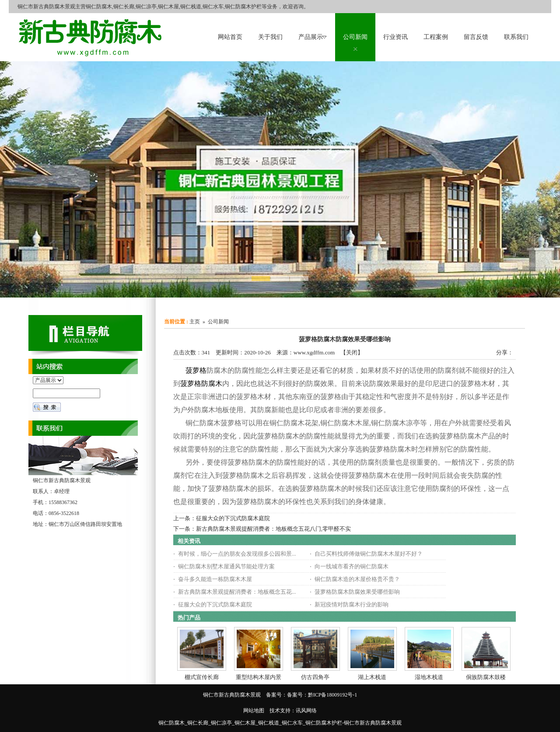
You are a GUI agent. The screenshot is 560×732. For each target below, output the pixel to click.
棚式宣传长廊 (202, 677)
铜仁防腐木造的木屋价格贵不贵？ (357, 579)
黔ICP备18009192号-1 (333, 695)
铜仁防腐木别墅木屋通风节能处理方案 (226, 566)
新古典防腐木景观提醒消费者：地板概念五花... (237, 592)
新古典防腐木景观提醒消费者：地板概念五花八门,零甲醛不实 (273, 529)
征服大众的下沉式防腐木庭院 (233, 518)
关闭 (352, 352)
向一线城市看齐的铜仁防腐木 (352, 566)
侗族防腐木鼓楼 (486, 677)
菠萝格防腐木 (201, 384)
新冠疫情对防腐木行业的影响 (352, 604)
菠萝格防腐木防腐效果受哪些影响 (357, 592)
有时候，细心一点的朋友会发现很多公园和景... (237, 554)
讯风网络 (306, 711)
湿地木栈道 (429, 677)
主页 (195, 322)
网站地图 (254, 711)
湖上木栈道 (372, 677)
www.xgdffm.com (314, 352)
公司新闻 (218, 322)
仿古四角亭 (315, 677)
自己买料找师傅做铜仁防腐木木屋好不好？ (369, 554)
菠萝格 (196, 370)
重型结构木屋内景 (259, 677)
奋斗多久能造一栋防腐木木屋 (215, 579)
